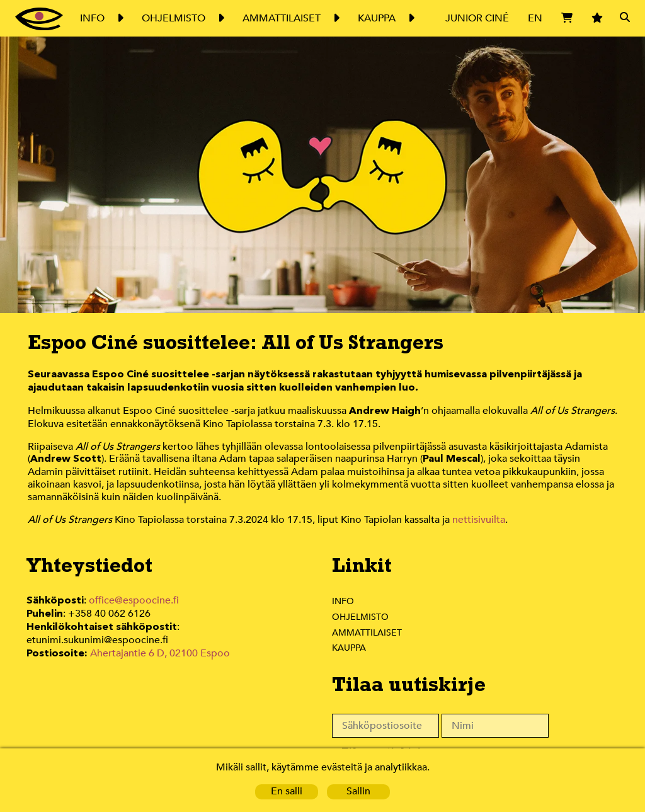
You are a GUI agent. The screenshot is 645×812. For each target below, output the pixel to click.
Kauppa (350, 649)
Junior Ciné (477, 18)
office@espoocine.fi (137, 603)
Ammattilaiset (368, 634)
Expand (120, 18)
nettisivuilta (481, 522)
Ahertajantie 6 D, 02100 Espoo (162, 658)
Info (343, 603)
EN (535, 18)
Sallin (359, 792)
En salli (287, 792)
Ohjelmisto (361, 619)
